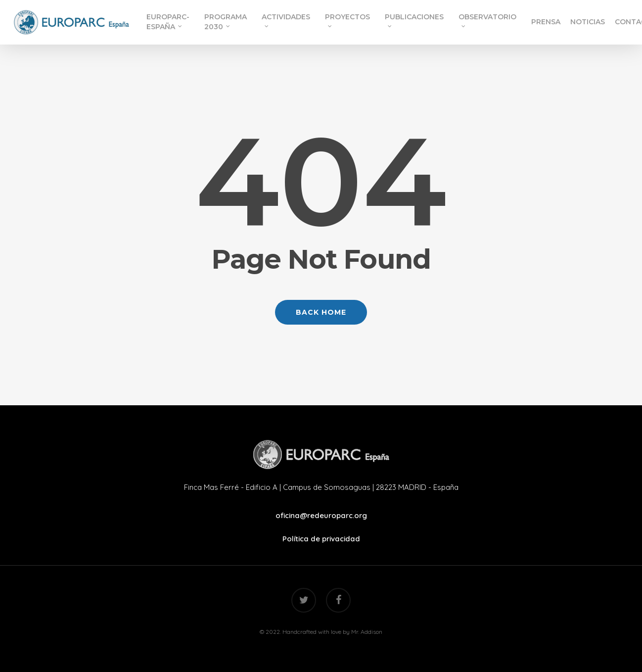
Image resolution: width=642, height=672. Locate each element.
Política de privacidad (321, 539)
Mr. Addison (367, 632)
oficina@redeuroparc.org (321, 515)
